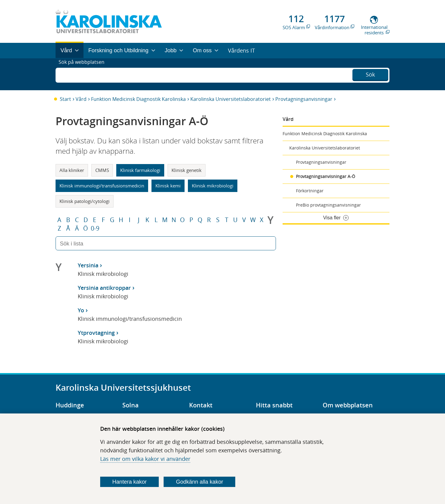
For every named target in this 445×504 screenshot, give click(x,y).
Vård (81, 99)
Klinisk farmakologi (140, 170)
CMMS (102, 170)
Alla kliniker (72, 170)
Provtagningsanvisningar (304, 99)
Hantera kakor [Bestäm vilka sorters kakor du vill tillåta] (129, 482)
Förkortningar (310, 191)
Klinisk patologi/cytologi (85, 201)
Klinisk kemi (168, 186)
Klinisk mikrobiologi (213, 186)
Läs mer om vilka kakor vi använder (145, 459)
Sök (370, 74)
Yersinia (88, 265)
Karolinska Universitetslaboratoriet (231, 99)
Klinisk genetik (187, 170)
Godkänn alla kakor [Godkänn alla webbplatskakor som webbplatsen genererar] (200, 482)
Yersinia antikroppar (104, 288)
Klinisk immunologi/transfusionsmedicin (102, 186)
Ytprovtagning (96, 333)
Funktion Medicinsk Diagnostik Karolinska (138, 99)
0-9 (95, 228)
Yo (81, 310)
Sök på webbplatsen (84, 74)
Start (65, 99)
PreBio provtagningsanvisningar (328, 205)
